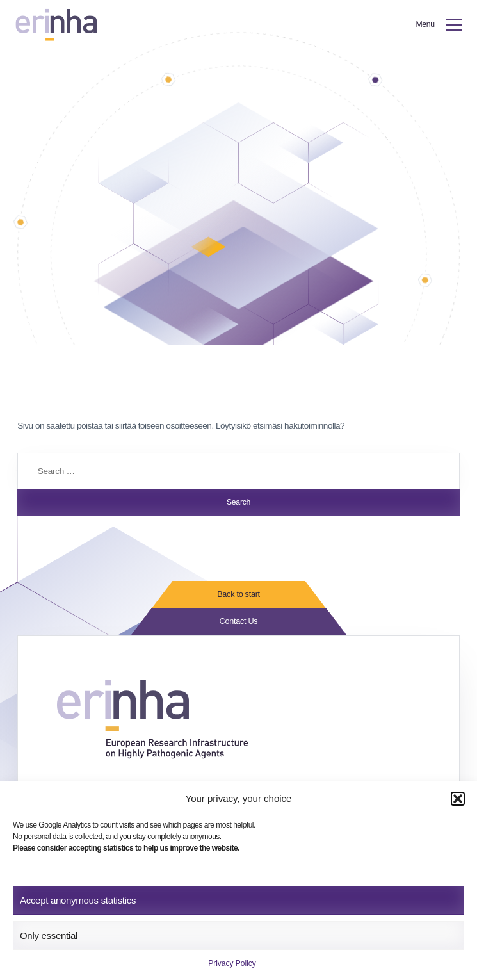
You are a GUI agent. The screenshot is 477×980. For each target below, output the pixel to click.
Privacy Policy (232, 963)
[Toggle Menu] (436, 25)
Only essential (49, 935)
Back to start (239, 596)
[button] (458, 799)
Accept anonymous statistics (78, 900)
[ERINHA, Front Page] (58, 25)
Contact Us (239, 623)
